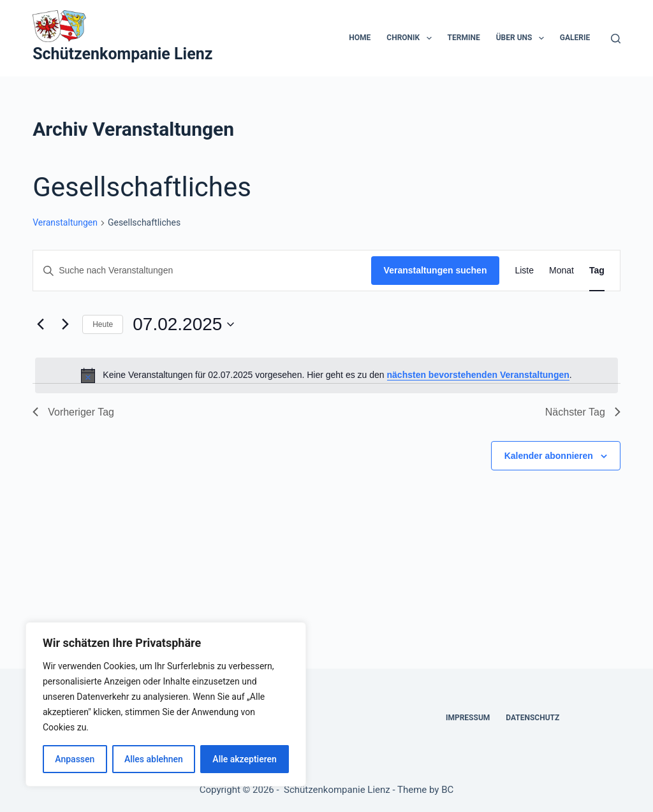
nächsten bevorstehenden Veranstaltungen (478, 375)
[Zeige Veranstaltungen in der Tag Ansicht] (597, 271)
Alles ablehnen (154, 759)
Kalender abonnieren (549, 456)
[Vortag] (40, 324)
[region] (166, 704)
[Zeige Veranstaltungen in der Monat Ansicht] (561, 271)
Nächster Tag (583, 412)
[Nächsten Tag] (65, 324)
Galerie (575, 38)
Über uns (523, 38)
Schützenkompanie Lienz (122, 54)
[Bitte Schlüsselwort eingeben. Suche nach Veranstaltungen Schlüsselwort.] (202, 271)
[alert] (326, 375)
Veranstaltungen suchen (436, 270)
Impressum (468, 718)
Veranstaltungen (65, 222)
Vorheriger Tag (73, 412)
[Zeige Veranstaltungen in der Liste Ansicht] (524, 271)
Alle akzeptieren (244, 759)
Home (360, 38)
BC (447, 790)
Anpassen (75, 759)
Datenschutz (532, 718)
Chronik (411, 38)
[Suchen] (616, 39)
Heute (103, 324)
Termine (464, 38)
